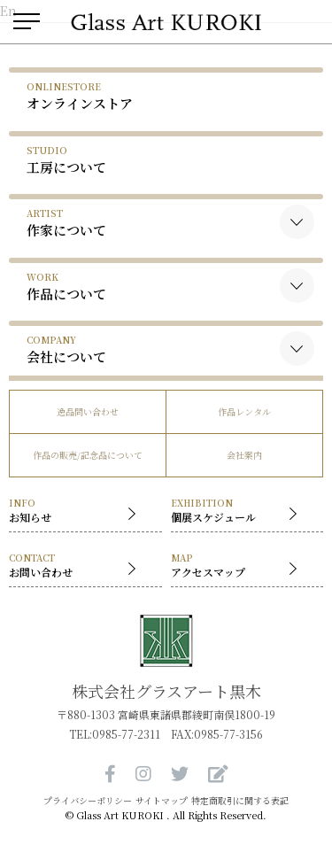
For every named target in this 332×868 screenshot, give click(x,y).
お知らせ (77, 511)
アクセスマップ (239, 566)
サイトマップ (162, 801)
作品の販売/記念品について (88, 455)
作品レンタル (244, 411)
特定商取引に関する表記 (240, 801)
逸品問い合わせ (88, 411)
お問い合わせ (77, 566)
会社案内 (244, 455)
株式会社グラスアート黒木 (166, 691)
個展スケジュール (239, 511)
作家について (66, 223)
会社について (66, 349)
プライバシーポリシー (88, 801)
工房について (66, 160)
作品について (66, 287)
